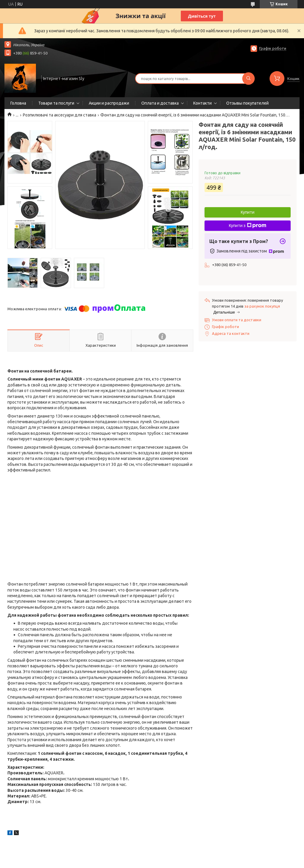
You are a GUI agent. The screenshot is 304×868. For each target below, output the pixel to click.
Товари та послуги (56, 103)
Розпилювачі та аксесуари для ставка (60, 115)
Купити (248, 212)
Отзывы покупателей (247, 103)
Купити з (248, 226)
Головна (18, 103)
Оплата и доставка (160, 103)
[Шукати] (248, 79)
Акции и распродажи (109, 103)
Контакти (202, 103)
